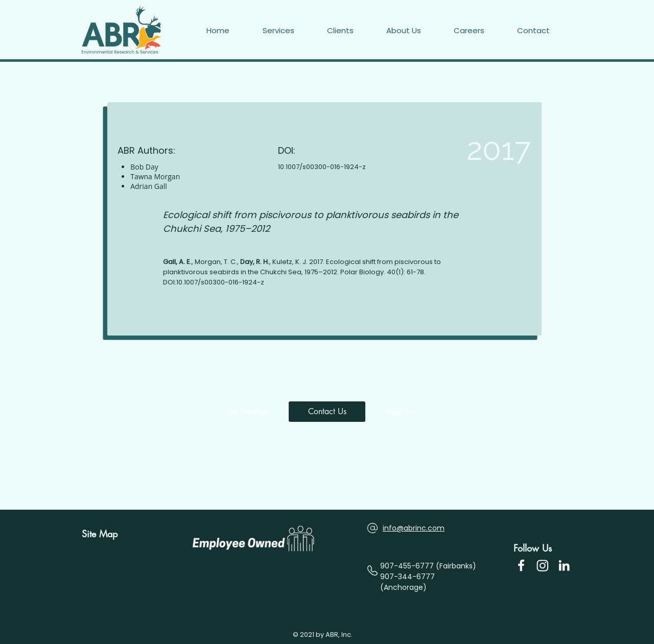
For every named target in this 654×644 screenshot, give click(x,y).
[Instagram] (543, 565)
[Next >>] (404, 412)
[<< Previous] (250, 412)
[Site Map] (103, 534)
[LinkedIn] (564, 565)
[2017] (472, 149)
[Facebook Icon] (521, 565)
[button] (545, 31)
